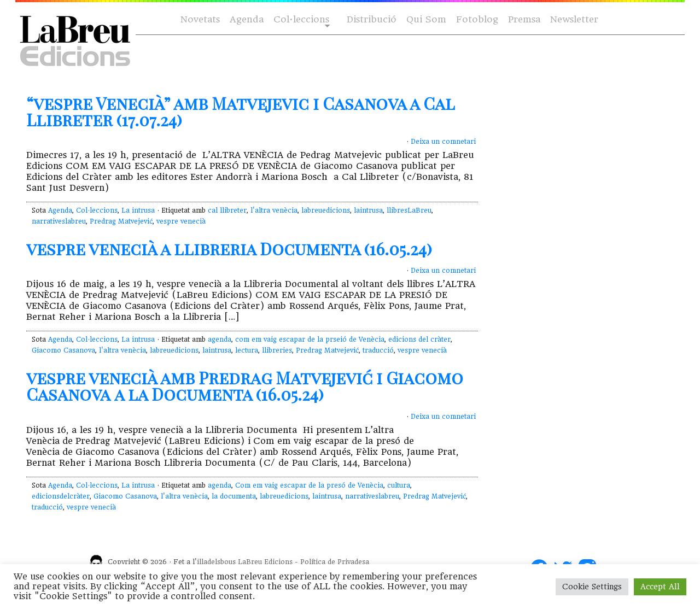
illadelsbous (216, 562)
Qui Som (426, 19)
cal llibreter (227, 210)
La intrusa (138, 210)
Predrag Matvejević (121, 221)
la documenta (234, 496)
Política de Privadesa (335, 562)
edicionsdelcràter (61, 496)
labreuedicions (326, 210)
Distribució (372, 19)
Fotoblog (477, 19)
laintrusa (368, 210)
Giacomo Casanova (63, 350)
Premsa (524, 19)
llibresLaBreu (409, 210)
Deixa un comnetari (443, 142)
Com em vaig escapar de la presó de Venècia (309, 485)
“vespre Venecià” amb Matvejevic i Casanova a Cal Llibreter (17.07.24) (240, 112)
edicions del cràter (419, 339)
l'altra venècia (274, 210)
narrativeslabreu (59, 221)
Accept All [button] (660, 587)
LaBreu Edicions (265, 562)
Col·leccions (301, 20)
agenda (220, 339)
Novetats (200, 19)
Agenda (247, 19)
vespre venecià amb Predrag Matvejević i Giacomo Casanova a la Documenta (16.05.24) (245, 386)
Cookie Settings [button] (592, 587)
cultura (399, 485)
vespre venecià (181, 221)
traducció (378, 350)
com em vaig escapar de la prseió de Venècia (310, 339)
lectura (247, 350)
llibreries (277, 350)
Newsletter (574, 19)
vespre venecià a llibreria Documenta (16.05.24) (229, 249)
